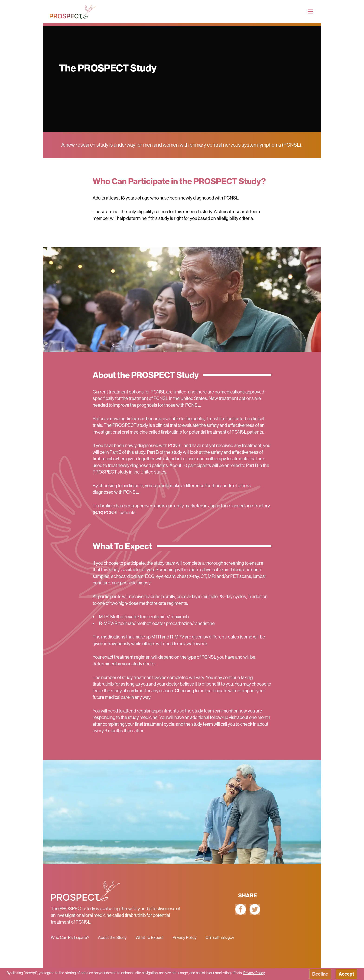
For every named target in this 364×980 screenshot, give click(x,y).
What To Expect (150, 938)
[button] (182, 974)
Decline (320, 974)
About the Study (112, 938)
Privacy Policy (185, 938)
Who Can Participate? (70, 938)
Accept (346, 974)
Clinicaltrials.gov (220, 938)
